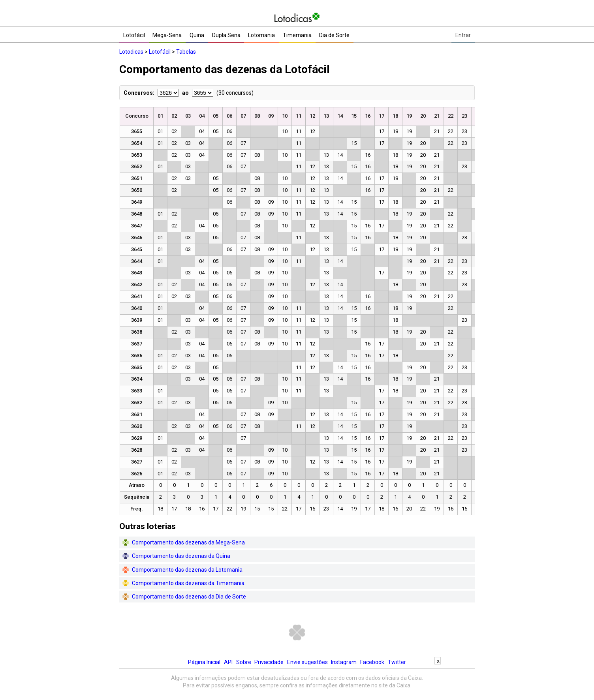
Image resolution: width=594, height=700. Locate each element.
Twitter (397, 662)
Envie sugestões (307, 662)
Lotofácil (160, 52)
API (228, 662)
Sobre (244, 662)
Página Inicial (204, 662)
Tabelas (186, 52)
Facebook (372, 662)
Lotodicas (131, 52)
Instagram (344, 662)
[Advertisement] (297, 682)
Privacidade (269, 662)
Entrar (463, 35)
